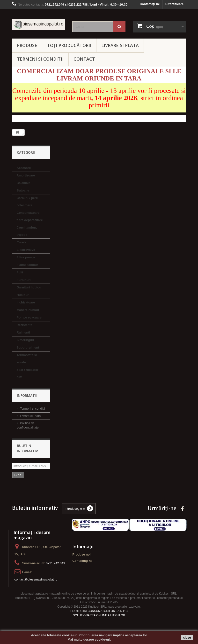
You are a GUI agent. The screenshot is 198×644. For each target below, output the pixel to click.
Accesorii (24, 168)
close (187, 637)
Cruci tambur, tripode (27, 231)
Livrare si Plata (30, 416)
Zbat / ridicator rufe (28, 373)
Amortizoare (26, 175)
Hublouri (23, 295)
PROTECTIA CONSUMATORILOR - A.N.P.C (99, 611)
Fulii (20, 272)
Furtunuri (24, 280)
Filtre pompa (26, 257)
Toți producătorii (69, 45)
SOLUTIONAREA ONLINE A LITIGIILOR (99, 615)
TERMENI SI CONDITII (40, 59)
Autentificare (174, 4)
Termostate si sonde (27, 359)
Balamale (24, 183)
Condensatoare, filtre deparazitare (30, 216)
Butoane (23, 190)
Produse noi (81, 554)
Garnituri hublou (29, 287)
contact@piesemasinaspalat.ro (36, 579)
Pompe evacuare (29, 317)
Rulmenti (23, 332)
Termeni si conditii (33, 409)
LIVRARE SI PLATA (120, 45)
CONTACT (84, 59)
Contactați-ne (150, 4)
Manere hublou (28, 310)
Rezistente (25, 325)
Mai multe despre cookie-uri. (89, 640)
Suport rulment (28, 347)
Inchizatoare (26, 302)
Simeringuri (25, 340)
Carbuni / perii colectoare (27, 202)
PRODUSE (27, 45)
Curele (22, 242)
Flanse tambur (27, 265)
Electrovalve (26, 250)
